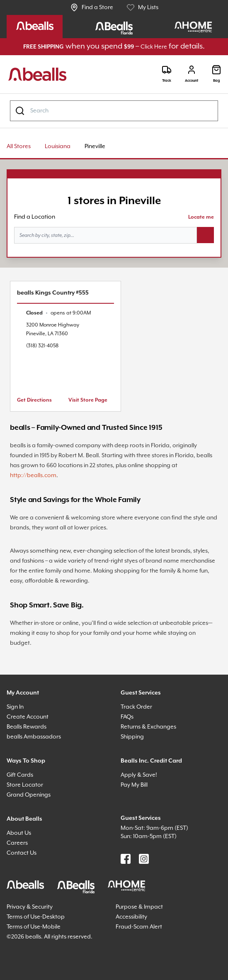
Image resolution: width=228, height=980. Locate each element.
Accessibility (131, 917)
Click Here (154, 47)
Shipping (132, 737)
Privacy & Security (30, 907)
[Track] (167, 74)
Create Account (28, 717)
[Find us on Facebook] (126, 859)
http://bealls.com (33, 475)
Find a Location (35, 217)
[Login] (192, 74)
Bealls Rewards (27, 727)
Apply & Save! (139, 775)
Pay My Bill (134, 785)
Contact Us (22, 853)
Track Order (136, 707)
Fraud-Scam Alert (139, 927)
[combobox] (114, 111)
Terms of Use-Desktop (36, 917)
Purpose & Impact (139, 907)
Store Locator (25, 785)
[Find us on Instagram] (144, 859)
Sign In (15, 707)
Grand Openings (29, 795)
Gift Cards (20, 775)
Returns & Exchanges (148, 727)
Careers (17, 843)
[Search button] (205, 235)
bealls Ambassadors (34, 737)
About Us (19, 833)
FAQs (127, 717)
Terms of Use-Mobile (34, 927)
